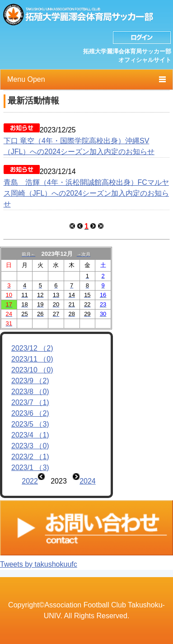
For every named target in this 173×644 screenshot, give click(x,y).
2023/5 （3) (30, 424)
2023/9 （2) (30, 381)
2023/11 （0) (32, 359)
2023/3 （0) (30, 446)
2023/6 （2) (30, 413)
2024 (88, 481)
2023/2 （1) (30, 457)
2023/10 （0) (32, 370)
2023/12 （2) (32, 348)
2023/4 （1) (30, 435)
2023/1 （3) (30, 468)
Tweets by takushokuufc (39, 564)
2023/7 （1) (30, 402)
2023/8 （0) (30, 392)
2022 (30, 481)
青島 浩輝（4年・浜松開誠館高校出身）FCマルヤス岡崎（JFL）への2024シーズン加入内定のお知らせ (86, 193)
